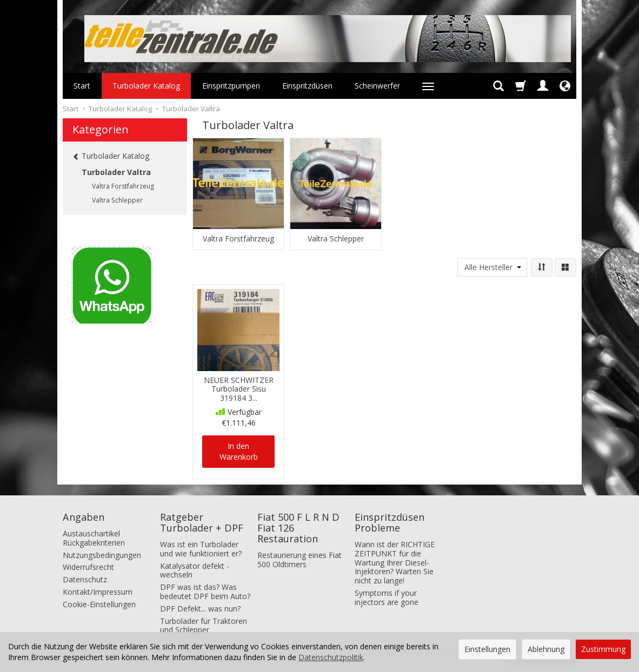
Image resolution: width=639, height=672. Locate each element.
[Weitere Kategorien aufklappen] (428, 86)
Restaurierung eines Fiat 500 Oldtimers (299, 560)
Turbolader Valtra (116, 172)
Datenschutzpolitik (331, 657)
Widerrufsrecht (88, 567)
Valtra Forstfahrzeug (238, 239)
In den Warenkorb (239, 451)
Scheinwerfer (377, 86)
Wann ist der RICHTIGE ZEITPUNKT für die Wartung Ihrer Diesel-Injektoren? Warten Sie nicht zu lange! (395, 562)
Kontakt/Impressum (98, 592)
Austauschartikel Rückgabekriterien (94, 538)
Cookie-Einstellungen (99, 604)
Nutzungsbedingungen (102, 555)
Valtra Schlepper (336, 239)
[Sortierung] (542, 267)
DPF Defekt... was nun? (200, 609)
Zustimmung (603, 649)
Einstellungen (487, 649)
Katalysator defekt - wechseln (195, 570)
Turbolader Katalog (146, 86)
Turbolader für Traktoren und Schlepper (204, 626)
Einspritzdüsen (307, 86)
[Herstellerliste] (492, 267)
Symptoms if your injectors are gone (387, 597)
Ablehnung (546, 649)
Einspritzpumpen (231, 86)
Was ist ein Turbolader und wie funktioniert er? (201, 549)
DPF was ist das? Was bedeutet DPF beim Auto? (205, 592)
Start (82, 86)
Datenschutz (85, 579)
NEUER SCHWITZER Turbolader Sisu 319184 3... (239, 389)
